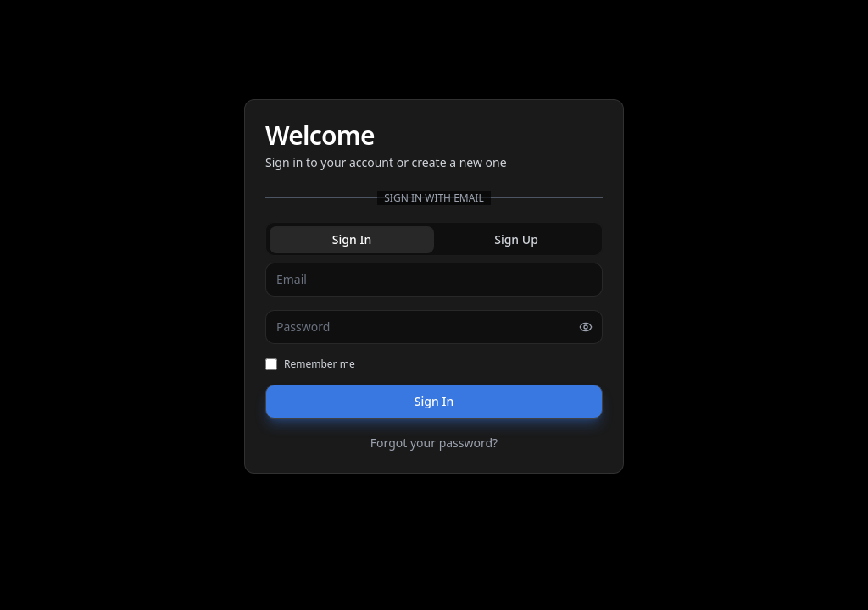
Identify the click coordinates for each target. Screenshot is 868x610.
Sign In (434, 401)
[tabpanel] (434, 358)
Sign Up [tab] (516, 239)
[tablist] (434, 239)
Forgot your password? (434, 443)
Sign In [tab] (352, 239)
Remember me (310, 364)
